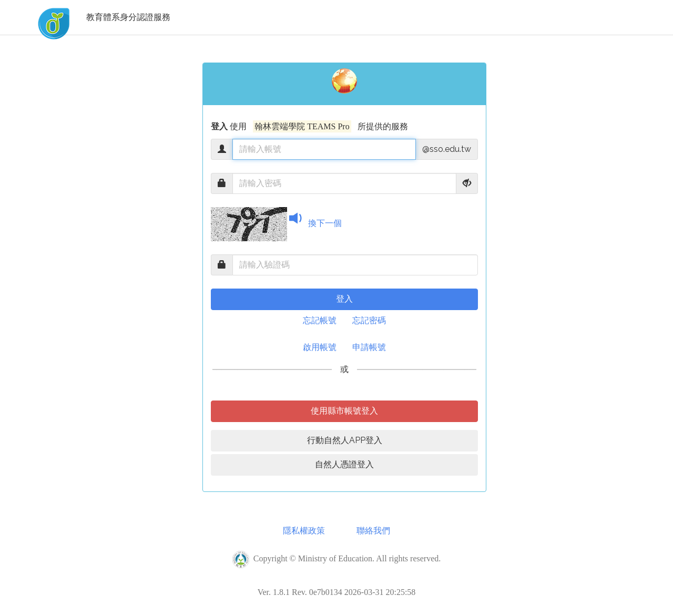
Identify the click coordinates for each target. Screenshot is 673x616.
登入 (344, 299)
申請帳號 (369, 347)
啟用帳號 (320, 347)
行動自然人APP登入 (345, 440)
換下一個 (325, 223)
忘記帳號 (320, 320)
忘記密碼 (369, 320)
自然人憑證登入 (344, 464)
